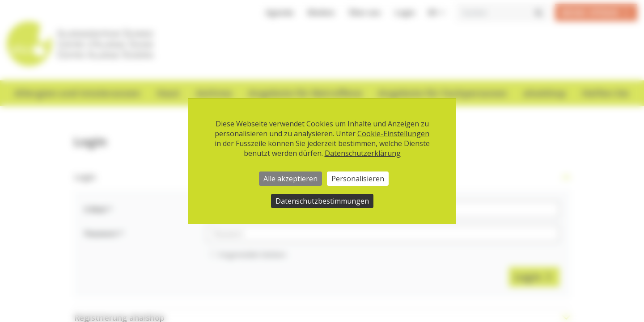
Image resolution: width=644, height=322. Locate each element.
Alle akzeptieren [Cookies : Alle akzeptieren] (290, 179)
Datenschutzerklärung (363, 153)
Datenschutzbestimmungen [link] (322, 201)
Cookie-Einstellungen (393, 134)
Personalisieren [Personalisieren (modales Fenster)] (358, 179)
